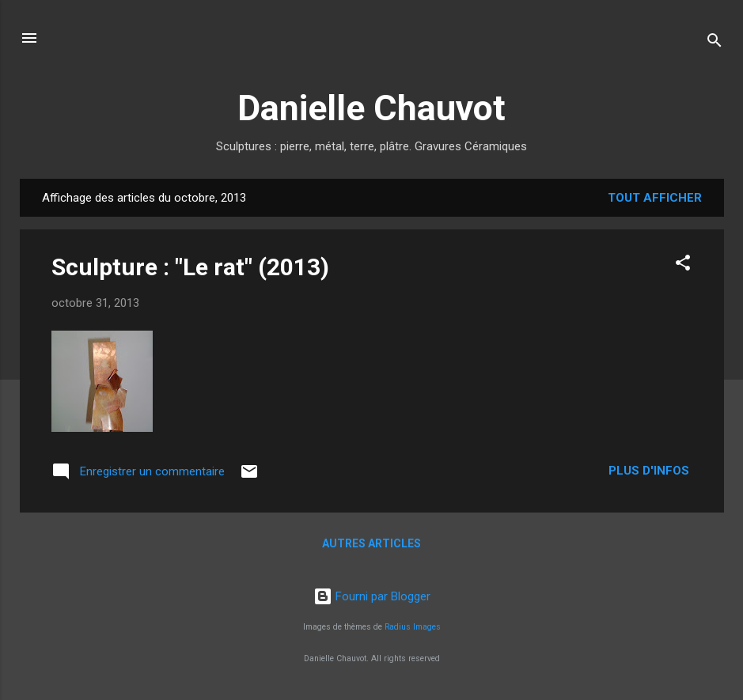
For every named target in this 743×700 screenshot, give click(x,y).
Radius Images (413, 627)
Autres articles (371, 543)
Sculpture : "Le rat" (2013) (190, 267)
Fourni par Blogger (372, 596)
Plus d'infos (650, 471)
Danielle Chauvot (371, 108)
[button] (683, 265)
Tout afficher (655, 198)
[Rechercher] (715, 43)
